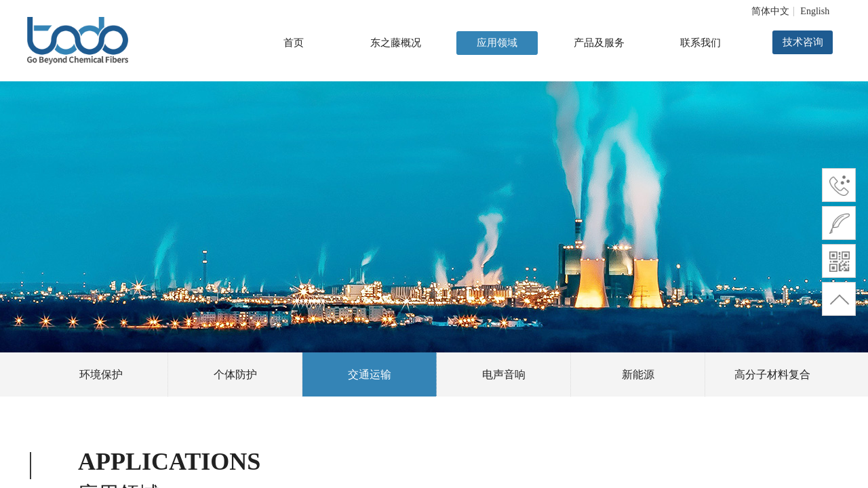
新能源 (638, 374)
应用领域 (497, 43)
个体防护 (235, 374)
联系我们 (701, 43)
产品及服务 (599, 43)
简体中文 (770, 12)
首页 (294, 43)
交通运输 (370, 374)
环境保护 (101, 374)
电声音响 (504, 374)
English (815, 12)
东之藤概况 (396, 43)
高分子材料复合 (772, 374)
